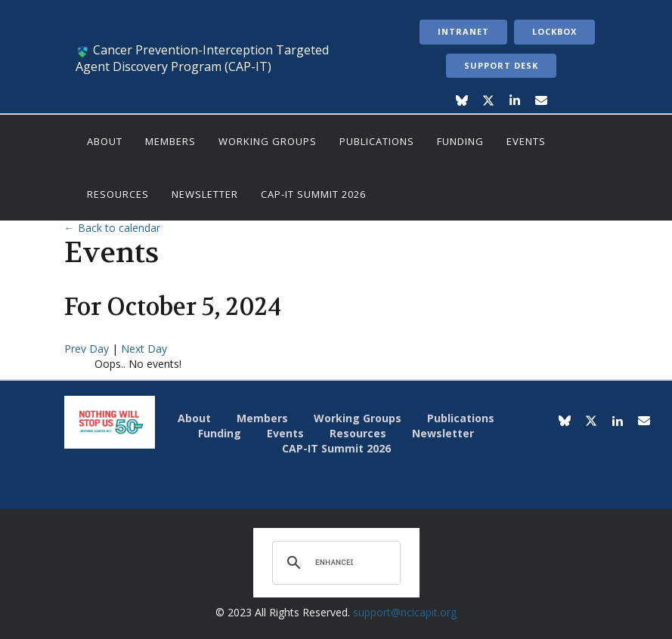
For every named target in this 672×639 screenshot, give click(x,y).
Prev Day (88, 349)
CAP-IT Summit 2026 (313, 194)
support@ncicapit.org (405, 612)
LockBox (554, 31)
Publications (377, 141)
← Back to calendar (112, 228)
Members (170, 141)
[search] (334, 563)
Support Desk (501, 65)
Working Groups (268, 141)
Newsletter (205, 194)
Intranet (463, 31)
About (105, 141)
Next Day (144, 349)
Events (526, 141)
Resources (118, 194)
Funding (460, 141)
